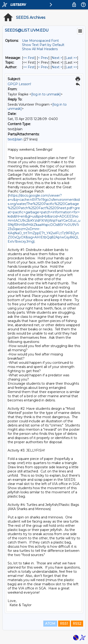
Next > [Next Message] (57, 58)
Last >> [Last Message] (71, 58)
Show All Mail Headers (40, 49)
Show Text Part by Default (43, 45)
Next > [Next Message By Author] (57, 67)
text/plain (15, 139)
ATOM (50, 624)
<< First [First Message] (29, 58)
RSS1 (64, 624)
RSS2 (77, 624)
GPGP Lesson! (19, 84)
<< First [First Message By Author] (29, 67)
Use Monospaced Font (40, 41)
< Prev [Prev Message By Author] (43, 67)
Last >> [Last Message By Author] (71, 67)
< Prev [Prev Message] (43, 58)
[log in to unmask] (46, 94)
